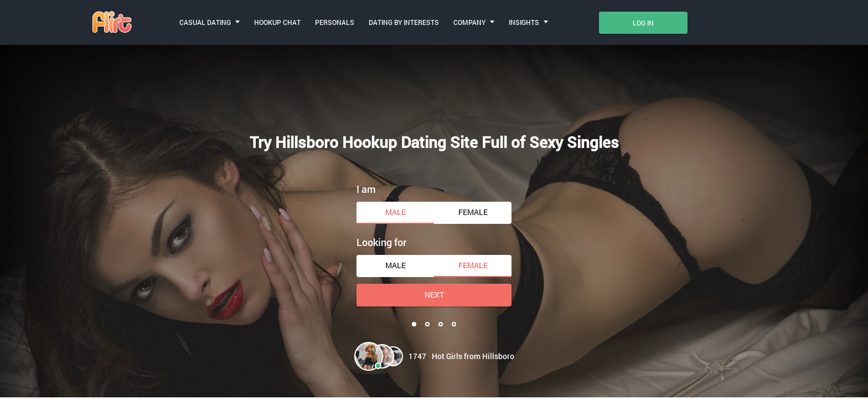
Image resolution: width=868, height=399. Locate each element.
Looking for (381, 242)
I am (366, 189)
